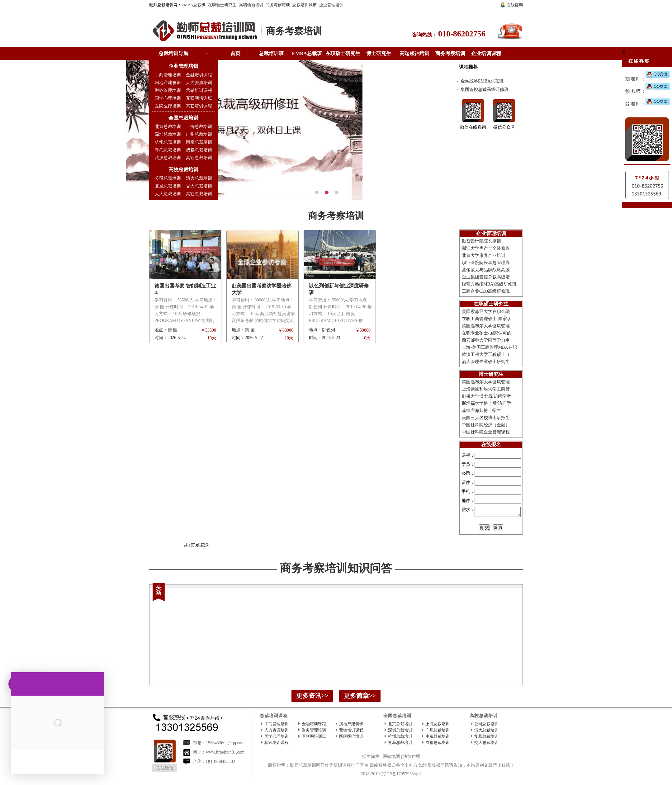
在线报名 (491, 445)
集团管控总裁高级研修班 (485, 90)
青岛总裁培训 (168, 150)
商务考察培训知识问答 (336, 570)
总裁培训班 (271, 53)
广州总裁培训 (199, 134)
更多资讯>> (312, 698)
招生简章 (371, 758)
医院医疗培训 (168, 106)
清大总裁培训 (199, 178)
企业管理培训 (331, 5)
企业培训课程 (486, 53)
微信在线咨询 (473, 127)
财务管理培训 (168, 90)
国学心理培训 (168, 98)
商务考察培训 (278, 5)
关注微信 (165, 770)
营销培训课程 (199, 90)
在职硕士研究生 (222, 5)
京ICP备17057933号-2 (401, 776)
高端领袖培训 (251, 5)
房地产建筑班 (168, 83)
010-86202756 (462, 34)
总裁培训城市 (305, 5)
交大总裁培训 (199, 186)
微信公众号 (504, 127)
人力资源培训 (199, 83)
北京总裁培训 (168, 127)
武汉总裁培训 (168, 158)
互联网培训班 (199, 98)
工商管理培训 (168, 75)
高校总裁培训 (183, 170)
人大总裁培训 (168, 194)
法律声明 (412, 758)
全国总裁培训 (183, 118)
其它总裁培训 (199, 158)
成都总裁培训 (199, 150)
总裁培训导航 (173, 53)
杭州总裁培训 (168, 142)
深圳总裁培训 (168, 134)
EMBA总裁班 (194, 5)
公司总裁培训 (168, 178)
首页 (235, 53)
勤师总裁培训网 (163, 5)
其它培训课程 (199, 106)
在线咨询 (515, 5)
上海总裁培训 (199, 127)
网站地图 (391, 758)
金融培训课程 (199, 75)
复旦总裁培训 (168, 186)
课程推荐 (468, 67)
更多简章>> (360, 698)
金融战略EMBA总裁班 (482, 81)
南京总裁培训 (199, 142)
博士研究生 (379, 53)
